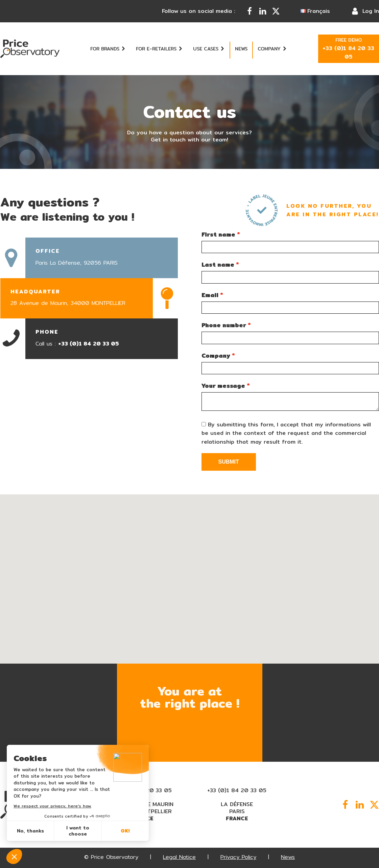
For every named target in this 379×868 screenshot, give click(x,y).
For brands (108, 49)
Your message (223, 386)
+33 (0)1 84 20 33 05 (89, 344)
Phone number (224, 325)
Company (272, 49)
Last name (218, 264)
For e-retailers (159, 49)
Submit (229, 462)
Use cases (209, 49)
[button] (195, 630)
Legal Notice (179, 857)
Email (210, 295)
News (241, 49)
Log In (371, 11)
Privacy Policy (238, 857)
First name (218, 234)
